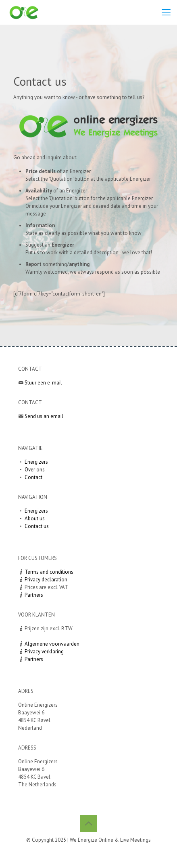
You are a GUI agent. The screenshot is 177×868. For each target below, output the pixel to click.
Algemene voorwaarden (52, 644)
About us (35, 518)
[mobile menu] (166, 12)
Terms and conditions (49, 572)
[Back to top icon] (89, 824)
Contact (33, 477)
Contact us (37, 526)
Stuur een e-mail (43, 383)
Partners (34, 595)
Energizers (36, 462)
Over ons (35, 470)
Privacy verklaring (44, 652)
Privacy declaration (46, 580)
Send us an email (44, 416)
